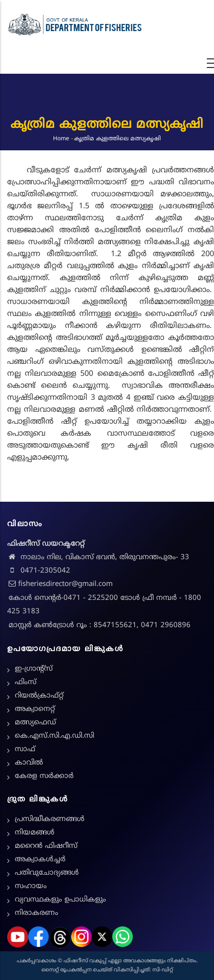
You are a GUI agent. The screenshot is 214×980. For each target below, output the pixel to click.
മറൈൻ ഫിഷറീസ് (46, 846)
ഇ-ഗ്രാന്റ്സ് (34, 669)
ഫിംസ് (26, 682)
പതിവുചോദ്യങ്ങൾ (47, 873)
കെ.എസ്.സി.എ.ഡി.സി (54, 736)
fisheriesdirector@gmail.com (60, 584)
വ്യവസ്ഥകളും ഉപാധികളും (60, 900)
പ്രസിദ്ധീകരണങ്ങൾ (50, 819)
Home (61, 139)
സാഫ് (25, 749)
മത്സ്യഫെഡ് (35, 723)
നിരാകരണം (37, 913)
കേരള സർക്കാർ (44, 776)
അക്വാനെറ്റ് (35, 709)
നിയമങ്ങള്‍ (35, 833)
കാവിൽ (29, 763)
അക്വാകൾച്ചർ (40, 860)
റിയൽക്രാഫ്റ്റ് (39, 696)
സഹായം (31, 886)
